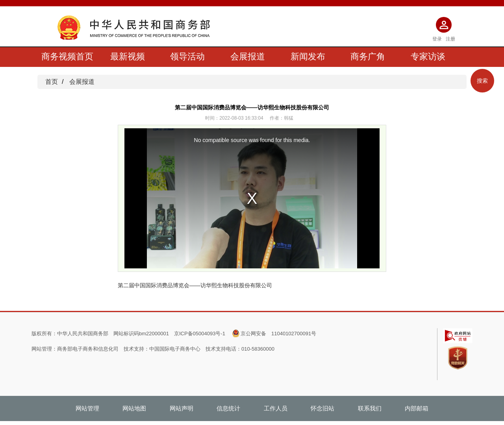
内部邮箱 (417, 408)
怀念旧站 (322, 408)
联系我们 (370, 408)
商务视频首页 (67, 56)
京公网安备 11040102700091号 (278, 334)
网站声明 (182, 408)
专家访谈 (428, 56)
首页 (52, 82)
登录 (437, 39)
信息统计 (228, 408)
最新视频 (128, 56)
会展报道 (248, 56)
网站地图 (134, 408)
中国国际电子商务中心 (175, 349)
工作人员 (276, 408)
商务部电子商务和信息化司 (88, 349)
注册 (450, 39)
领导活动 (187, 56)
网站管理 (87, 408)
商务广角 (368, 56)
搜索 (482, 81)
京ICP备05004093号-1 (200, 334)
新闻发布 (308, 56)
